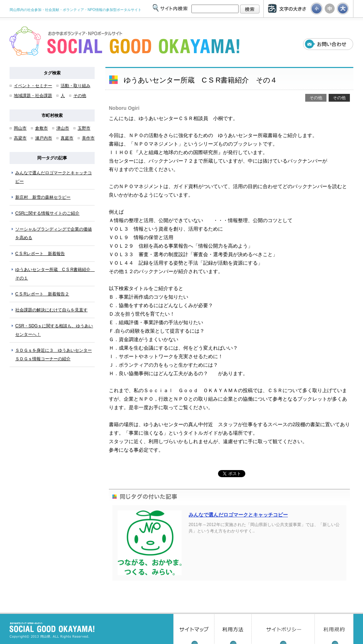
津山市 (63, 128)
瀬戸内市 (44, 138)
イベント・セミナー (33, 86)
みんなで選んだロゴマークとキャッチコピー (238, 515)
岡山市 (20, 128)
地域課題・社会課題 (33, 96)
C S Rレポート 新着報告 (40, 254)
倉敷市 (41, 128)
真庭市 (67, 138)
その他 (80, 96)
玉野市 (84, 128)
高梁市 (20, 138)
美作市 (88, 138)
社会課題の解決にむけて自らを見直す (51, 310)
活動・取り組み (76, 86)
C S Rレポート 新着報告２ (42, 294)
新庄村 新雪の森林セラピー (43, 197)
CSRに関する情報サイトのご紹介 (47, 213)
